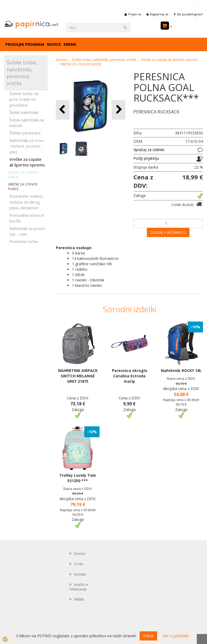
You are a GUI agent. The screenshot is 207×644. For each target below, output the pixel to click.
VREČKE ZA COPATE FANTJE (23, 175)
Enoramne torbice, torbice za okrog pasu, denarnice (27, 202)
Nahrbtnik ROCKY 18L (181, 370)
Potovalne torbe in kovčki (27, 218)
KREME (70, 44)
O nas (79, 564)
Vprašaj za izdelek (149, 150)
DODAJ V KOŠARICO (168, 232)
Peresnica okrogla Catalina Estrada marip (130, 376)
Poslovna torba (24, 241)
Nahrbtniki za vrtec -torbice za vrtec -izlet (27, 146)
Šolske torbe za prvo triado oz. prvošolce (24, 99)
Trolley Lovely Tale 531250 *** (78, 478)
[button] (118, 110)
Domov (61, 60)
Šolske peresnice (25, 133)
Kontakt (80, 574)
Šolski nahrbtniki (24, 112)
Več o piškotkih (176, 636)
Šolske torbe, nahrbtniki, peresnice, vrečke (104, 60)
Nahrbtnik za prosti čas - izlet (27, 231)
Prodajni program (25, 44)
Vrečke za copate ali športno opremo (27, 162)
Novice (54, 44)
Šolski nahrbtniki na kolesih (27, 123)
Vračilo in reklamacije (79, 587)
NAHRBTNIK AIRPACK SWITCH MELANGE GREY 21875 (78, 376)
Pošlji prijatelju (146, 158)
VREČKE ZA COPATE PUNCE (23, 187)
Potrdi (148, 636)
